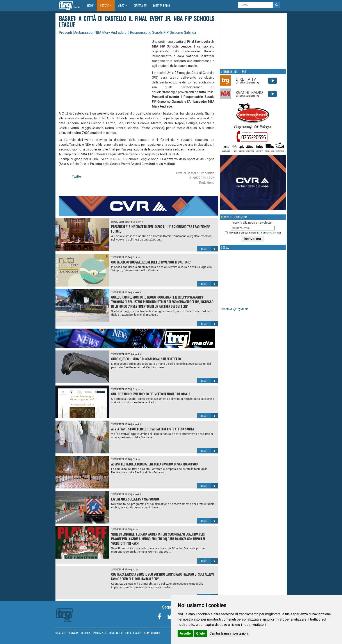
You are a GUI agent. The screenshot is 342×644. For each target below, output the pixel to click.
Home (92, 5)
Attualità (137, 293)
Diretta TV (140, 5)
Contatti (61, 633)
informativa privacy (270, 233)
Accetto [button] (185, 633)
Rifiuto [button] (200, 633)
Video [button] (123, 5)
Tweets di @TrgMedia (234, 309)
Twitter (77, 177)
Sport (135, 530)
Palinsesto (100, 633)
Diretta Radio (162, 5)
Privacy (74, 633)
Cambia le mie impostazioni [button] (229, 633)
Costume (138, 222)
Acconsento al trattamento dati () (255, 233)
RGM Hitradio (152, 633)
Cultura (136, 257)
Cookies (86, 633)
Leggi (209, 249)
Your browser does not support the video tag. (253, 41)
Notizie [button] (106, 5)
